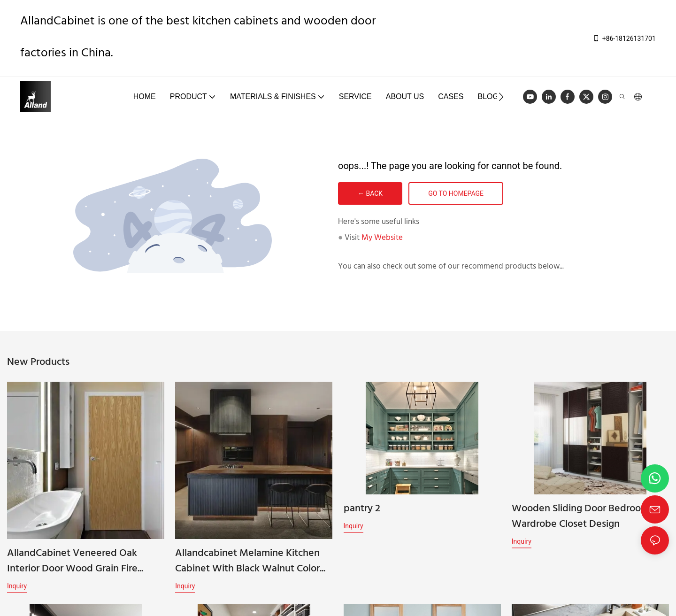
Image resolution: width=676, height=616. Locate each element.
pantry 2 (362, 514)
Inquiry (17, 586)
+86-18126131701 (624, 38)
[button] (501, 97)
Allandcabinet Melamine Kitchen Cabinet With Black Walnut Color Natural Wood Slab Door (247, 561)
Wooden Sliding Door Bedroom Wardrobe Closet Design (580, 522)
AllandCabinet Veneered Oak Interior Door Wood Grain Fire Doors (72, 561)
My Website (382, 238)
